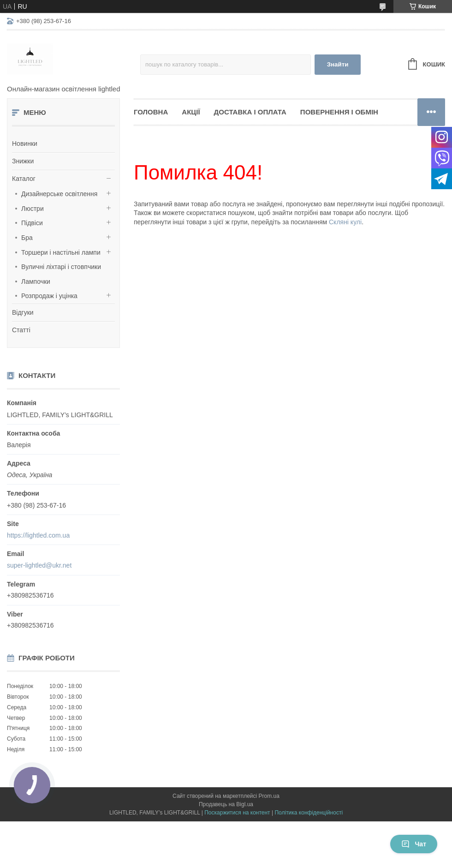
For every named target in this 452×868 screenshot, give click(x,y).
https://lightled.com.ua (38, 535)
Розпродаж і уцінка (49, 296)
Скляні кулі (345, 222)
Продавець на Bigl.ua (226, 804)
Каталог (24, 179)
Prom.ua (269, 796)
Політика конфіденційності (309, 813)
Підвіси (32, 223)
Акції (191, 112)
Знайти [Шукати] (338, 64)
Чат (414, 844)
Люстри (33, 209)
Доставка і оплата (250, 112)
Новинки (25, 144)
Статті (21, 330)
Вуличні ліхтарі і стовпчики (61, 267)
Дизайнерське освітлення (59, 194)
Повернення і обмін (339, 112)
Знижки (23, 161)
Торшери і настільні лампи (61, 252)
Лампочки (36, 281)
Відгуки (23, 312)
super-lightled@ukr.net (39, 565)
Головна (151, 112)
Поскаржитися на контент (237, 813)
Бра (27, 238)
